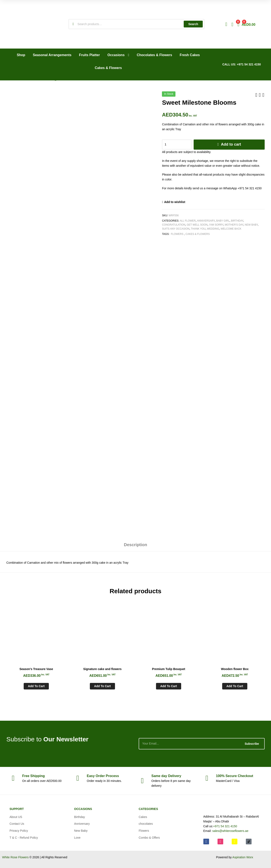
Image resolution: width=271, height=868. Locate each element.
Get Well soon (197, 225)
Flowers (177, 234)
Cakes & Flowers (198, 234)
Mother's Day (234, 225)
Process (103, 776)
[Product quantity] (177, 145)
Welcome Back (231, 229)
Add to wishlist (175, 202)
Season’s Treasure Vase (36, 669)
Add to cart (231, 144)
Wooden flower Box (235, 669)
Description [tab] (135, 545)
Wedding (213, 229)
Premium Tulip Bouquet (169, 669)
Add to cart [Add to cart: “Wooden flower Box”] (235, 686)
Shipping (34, 776)
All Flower (188, 221)
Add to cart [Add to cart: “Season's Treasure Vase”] (36, 686)
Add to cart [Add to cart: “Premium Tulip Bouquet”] (169, 686)
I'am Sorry (216, 225)
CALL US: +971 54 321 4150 (242, 64)
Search (193, 24)
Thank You (198, 229)
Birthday (237, 221)
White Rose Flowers (15, 857)
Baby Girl (223, 221)
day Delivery (166, 776)
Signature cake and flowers (102, 669)
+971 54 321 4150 (225, 826)
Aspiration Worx (243, 857)
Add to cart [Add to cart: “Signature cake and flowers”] (102, 686)
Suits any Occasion (176, 229)
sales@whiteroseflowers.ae (230, 831)
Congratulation (174, 225)
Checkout (235, 776)
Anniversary (206, 221)
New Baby (251, 225)
